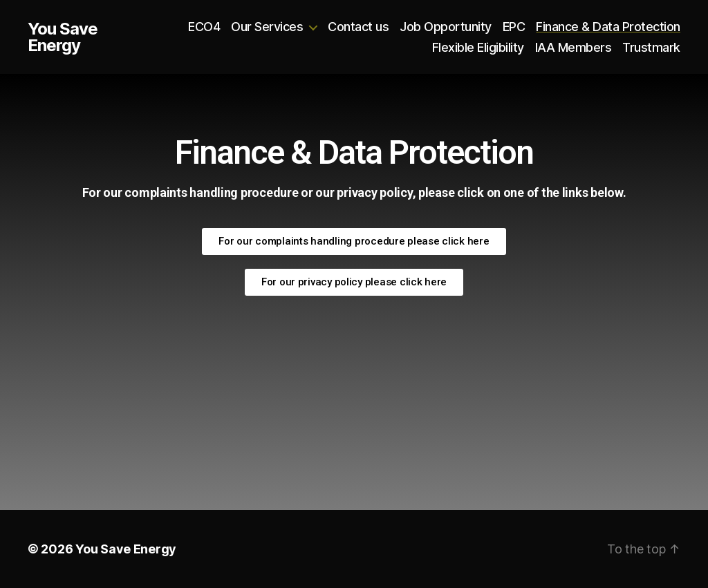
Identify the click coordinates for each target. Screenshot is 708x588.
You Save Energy (63, 37)
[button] (354, 241)
